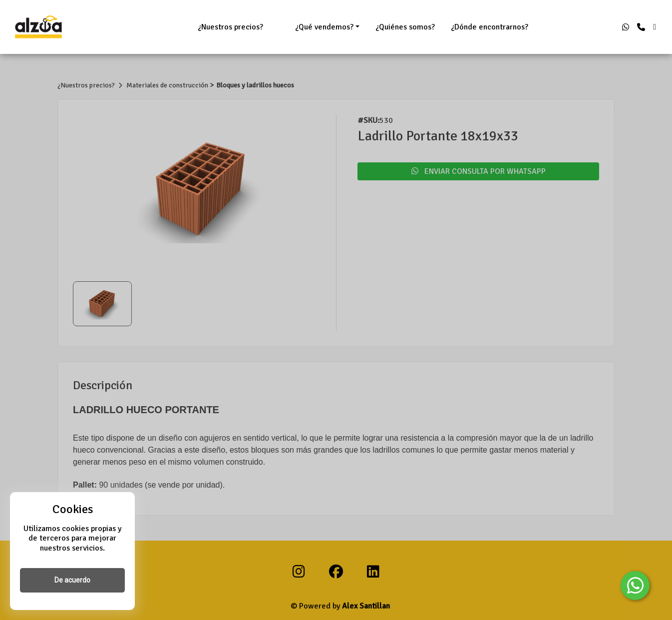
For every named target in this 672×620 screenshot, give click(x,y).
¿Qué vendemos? (324, 27)
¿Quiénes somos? (405, 27)
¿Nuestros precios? (230, 27)
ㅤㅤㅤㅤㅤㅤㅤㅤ (279, 27)
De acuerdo (72, 580)
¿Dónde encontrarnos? (490, 27)
